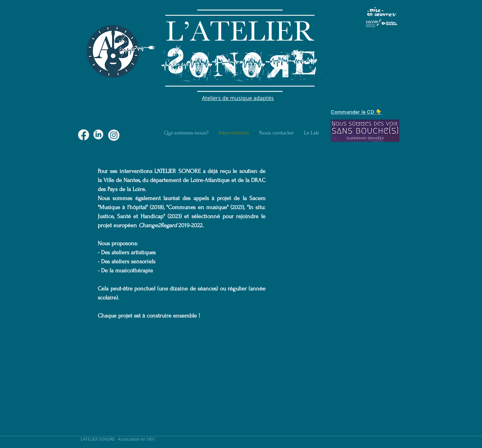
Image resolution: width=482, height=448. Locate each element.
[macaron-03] (84, 135)
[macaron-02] (114, 135)
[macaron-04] (99, 135)
